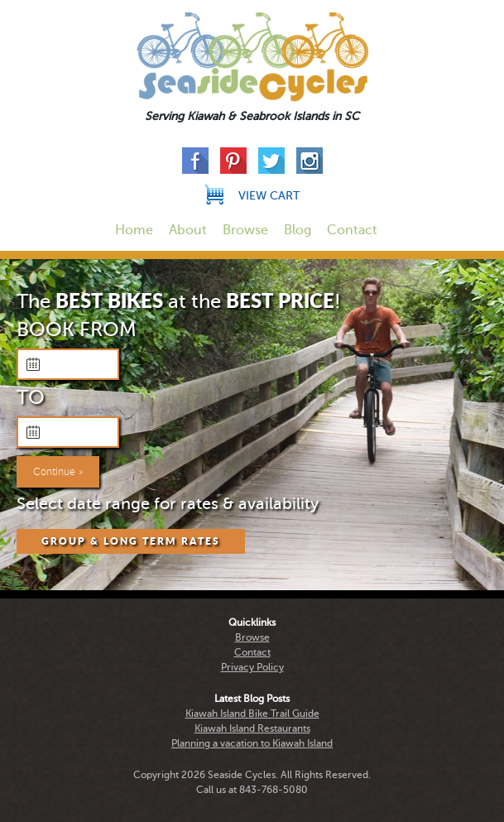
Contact (352, 230)
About (188, 230)
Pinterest (233, 161)
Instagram (310, 161)
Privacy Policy (252, 667)
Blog (298, 230)
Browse (245, 230)
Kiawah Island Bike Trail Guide (252, 714)
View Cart (269, 196)
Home (134, 230)
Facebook (195, 161)
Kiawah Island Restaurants (252, 728)
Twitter (271, 161)
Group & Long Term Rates (131, 541)
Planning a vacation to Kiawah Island (252, 743)
